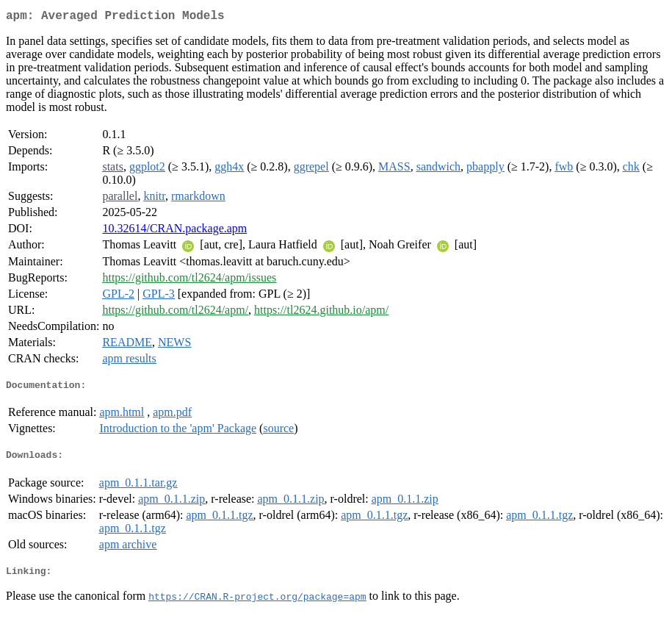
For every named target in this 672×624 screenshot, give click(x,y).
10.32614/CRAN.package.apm (174, 231)
